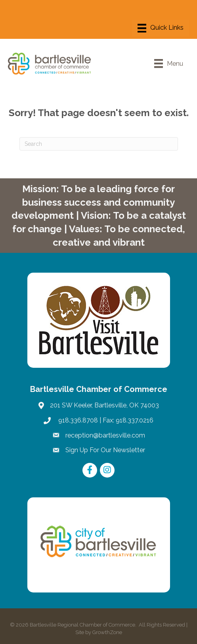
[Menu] (161, 28)
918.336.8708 (77, 420)
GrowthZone (107, 632)
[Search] (99, 144)
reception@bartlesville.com (105, 435)
